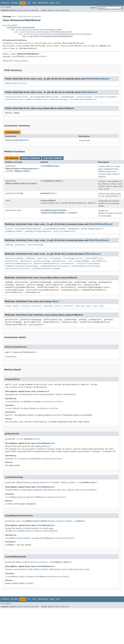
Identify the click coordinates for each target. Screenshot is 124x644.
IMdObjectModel (22, 171)
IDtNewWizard (9, 43)
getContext (26, 261)
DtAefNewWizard (99, 240)
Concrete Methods (53, 158)
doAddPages (73, 229)
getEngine (20, 245)
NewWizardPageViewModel (54, 213)
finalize (26, 306)
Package (14, 3)
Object (56, 301)
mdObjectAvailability (16, 83)
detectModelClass (94, 258)
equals (16, 306)
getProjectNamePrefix (65, 231)
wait (89, 306)
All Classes (6, 7)
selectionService (14, 99)
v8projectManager (59, 99)
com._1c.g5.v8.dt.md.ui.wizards (26, 16)
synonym (102, 174)
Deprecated (43, 3)
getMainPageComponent (92, 229)
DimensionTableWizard (16, 140)
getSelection (59, 261)
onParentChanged (35, 245)
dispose (9, 229)
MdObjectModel (13, 183)
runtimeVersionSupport (106, 97)
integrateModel (48, 200)
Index (52, 3)
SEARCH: (93, 8)
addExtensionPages (14, 258)
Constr (26, 10)
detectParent (12, 261)
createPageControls (73, 258)
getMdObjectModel (14, 231)
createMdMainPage (49, 166)
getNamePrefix (48, 193)
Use (29, 3)
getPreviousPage (42, 261)
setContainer (68, 263)
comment (115, 174)
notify (58, 306)
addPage (9, 245)
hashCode (48, 306)
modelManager (68, 97)
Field (19, 10)
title (32, 531)
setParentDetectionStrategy (85, 266)
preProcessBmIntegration (46, 263)
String (20, 193)
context (109, 186)
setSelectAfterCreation (17, 269)
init (70, 261)
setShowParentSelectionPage (46, 269)
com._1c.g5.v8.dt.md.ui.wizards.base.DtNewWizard (34, 30)
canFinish (42, 258)
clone (8, 306)
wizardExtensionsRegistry (83, 99)
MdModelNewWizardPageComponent (21, 169)
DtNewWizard (89, 92)
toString (80, 306)
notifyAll (68, 306)
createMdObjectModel (51, 181)
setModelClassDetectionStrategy (22, 266)
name (114, 171)
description (44, 531)
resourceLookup (84, 97)
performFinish (99, 261)
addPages (30, 258)
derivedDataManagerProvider (45, 97)
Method (35, 10)
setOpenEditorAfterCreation (55, 266)
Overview (5, 3)
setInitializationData (88, 263)
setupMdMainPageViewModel (54, 210)
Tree (34, 3)
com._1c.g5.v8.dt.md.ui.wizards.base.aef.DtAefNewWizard (41, 32)
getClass (37, 306)
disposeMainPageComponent (28, 229)
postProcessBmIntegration (18, 263)
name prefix (104, 189)
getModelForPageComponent (38, 231)
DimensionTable (83, 34)
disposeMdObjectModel (55, 229)
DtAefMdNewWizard (20, 56)
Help (58, 3)
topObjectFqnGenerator (36, 99)
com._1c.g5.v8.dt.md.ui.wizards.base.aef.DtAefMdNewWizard (46, 34)
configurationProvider (17, 97)
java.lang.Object (10, 25)
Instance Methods (31, 158)
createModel (55, 258)
